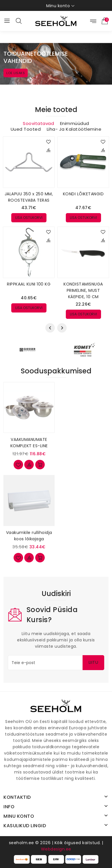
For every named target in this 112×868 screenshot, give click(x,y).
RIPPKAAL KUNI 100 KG (29, 284)
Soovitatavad (38, 124)
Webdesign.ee (56, 849)
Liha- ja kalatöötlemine (74, 129)
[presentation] (50, 328)
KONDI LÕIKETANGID (83, 194)
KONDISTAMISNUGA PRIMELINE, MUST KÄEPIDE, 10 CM (83, 290)
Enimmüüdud (75, 124)
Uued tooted (26, 129)
